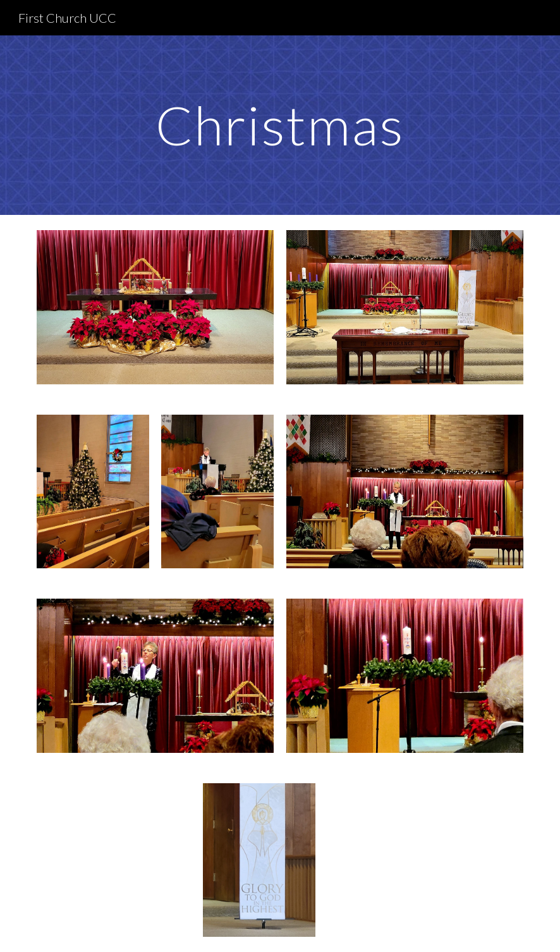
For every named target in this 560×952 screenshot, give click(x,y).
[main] (280, 125)
